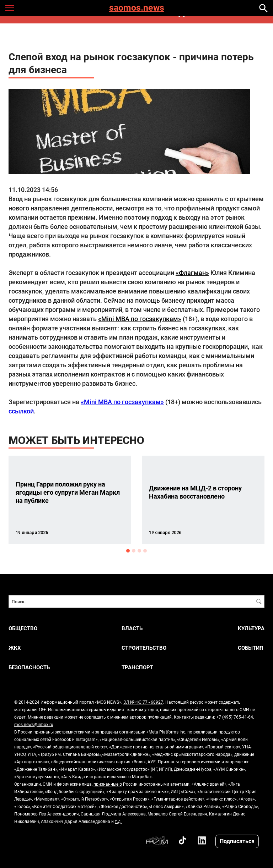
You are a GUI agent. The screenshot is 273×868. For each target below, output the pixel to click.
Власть (132, 628)
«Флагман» (192, 273)
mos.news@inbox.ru (34, 724)
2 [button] (134, 551)
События (250, 648)
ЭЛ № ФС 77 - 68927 (143, 702)
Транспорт (137, 667)
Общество (23, 628)
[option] (70, 500)
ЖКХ (15, 648)
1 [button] (128, 551)
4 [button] (145, 551)
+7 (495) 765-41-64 (235, 717)
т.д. (118, 821)
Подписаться (237, 841)
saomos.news (137, 8)
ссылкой (21, 411)
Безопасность (29, 667)
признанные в (108, 784)
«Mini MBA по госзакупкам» (140, 319)
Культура (251, 628)
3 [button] (139, 551)
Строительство (144, 648)
